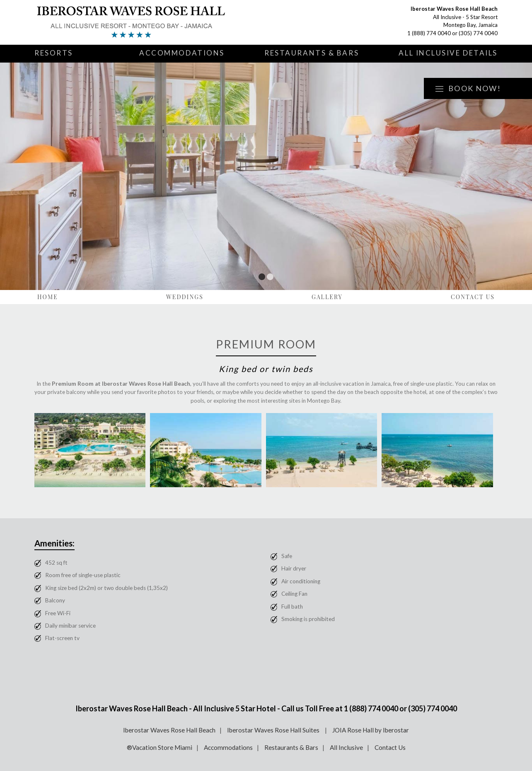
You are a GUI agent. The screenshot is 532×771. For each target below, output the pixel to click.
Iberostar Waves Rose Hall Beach (169, 730)
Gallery (327, 297)
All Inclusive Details (448, 53)
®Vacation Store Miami (160, 747)
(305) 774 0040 (478, 33)
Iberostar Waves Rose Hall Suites (274, 730)
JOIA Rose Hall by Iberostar (371, 730)
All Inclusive (346, 747)
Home (48, 297)
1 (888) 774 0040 (429, 33)
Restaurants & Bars (312, 53)
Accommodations (182, 53)
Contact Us (473, 297)
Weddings (185, 297)
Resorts (54, 53)
